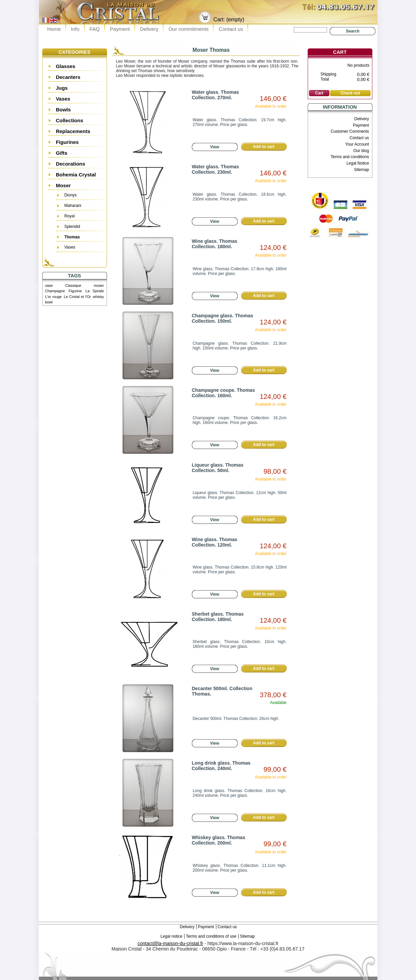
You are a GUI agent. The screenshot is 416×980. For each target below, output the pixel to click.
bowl (49, 302)
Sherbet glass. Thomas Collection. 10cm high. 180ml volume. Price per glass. (240, 644)
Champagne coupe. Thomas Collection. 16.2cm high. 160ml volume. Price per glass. (240, 420)
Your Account (357, 144)
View (214, 147)
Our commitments (189, 29)
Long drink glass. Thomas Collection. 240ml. (221, 766)
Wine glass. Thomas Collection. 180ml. (215, 244)
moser (99, 285)
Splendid (72, 227)
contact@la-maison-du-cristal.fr (170, 943)
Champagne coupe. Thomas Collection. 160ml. (224, 393)
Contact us (231, 29)
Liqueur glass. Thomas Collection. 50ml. (218, 468)
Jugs (62, 88)
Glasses (66, 66)
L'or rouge (53, 297)
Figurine (75, 291)
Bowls (63, 110)
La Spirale (95, 291)
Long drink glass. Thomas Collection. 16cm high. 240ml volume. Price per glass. (240, 793)
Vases (63, 99)
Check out (350, 93)
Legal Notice (358, 163)
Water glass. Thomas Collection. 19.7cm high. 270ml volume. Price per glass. (240, 122)
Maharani (73, 206)
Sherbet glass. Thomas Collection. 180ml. (218, 617)
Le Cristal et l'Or (77, 297)
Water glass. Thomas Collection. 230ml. (216, 169)
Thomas (72, 237)
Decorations (71, 164)
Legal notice (171, 936)
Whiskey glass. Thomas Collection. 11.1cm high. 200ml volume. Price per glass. (240, 868)
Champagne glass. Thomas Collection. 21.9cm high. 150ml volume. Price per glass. (240, 346)
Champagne (55, 291)
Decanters (68, 77)
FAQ (95, 29)
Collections (70, 120)
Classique (73, 285)
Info (75, 29)
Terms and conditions (350, 157)
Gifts (62, 153)
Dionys (71, 195)
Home (54, 29)
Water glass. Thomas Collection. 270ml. (216, 95)
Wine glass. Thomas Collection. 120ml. (215, 542)
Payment (120, 29)
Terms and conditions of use (211, 936)
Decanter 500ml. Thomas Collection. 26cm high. (236, 719)
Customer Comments (350, 131)
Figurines (67, 142)
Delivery (149, 29)
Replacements (73, 131)
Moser (63, 185)
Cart (340, 52)
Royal (70, 216)
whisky (98, 297)
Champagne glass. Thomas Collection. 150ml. (223, 318)
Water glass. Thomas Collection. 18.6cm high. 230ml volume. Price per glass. (240, 197)
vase (49, 285)
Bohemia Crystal (76, 175)
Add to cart (264, 147)
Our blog (361, 151)
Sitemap (362, 170)
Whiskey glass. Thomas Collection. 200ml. (219, 840)
